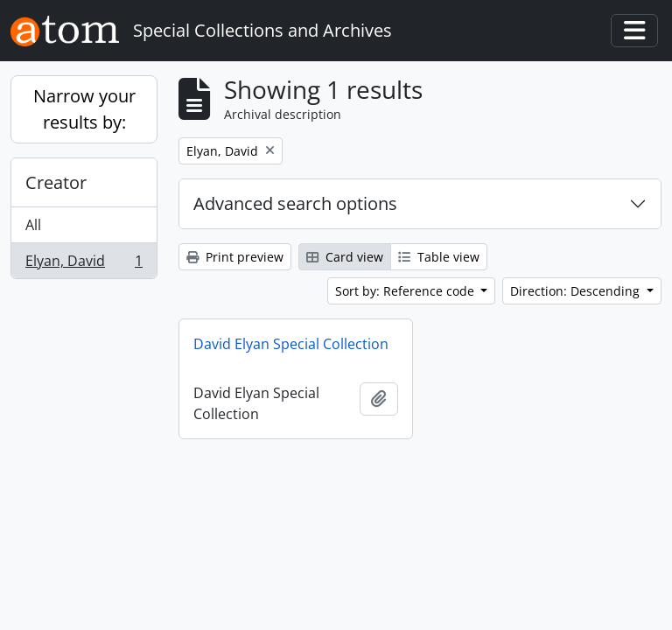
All (33, 225)
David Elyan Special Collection (291, 344)
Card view (345, 257)
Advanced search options (295, 203)
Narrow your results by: (84, 109)
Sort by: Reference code (406, 291)
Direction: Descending (577, 291)
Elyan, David (84, 264)
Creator (56, 182)
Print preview (235, 257)
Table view (439, 257)
